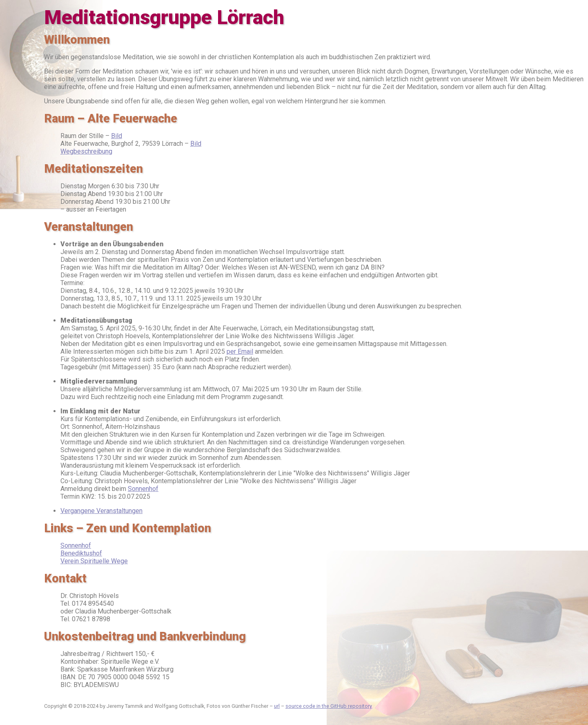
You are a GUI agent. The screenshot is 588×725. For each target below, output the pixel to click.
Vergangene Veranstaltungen (101, 511)
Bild (117, 136)
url (277, 706)
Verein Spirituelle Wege (94, 561)
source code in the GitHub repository (329, 706)
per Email (240, 351)
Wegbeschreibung (86, 151)
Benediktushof (81, 553)
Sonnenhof (143, 489)
